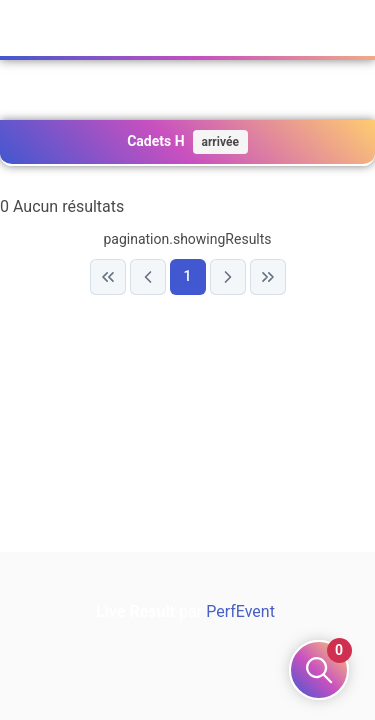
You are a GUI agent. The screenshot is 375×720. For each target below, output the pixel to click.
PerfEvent (240, 611)
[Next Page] (228, 277)
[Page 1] (188, 277)
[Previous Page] (148, 277)
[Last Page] (268, 277)
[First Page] (108, 277)
